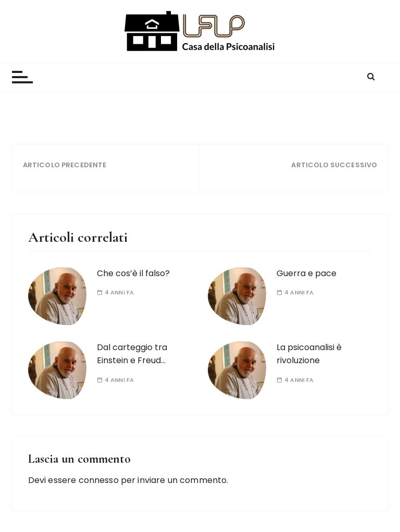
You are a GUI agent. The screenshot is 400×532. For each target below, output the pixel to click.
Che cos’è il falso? (133, 273)
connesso (99, 480)
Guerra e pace (307, 273)
